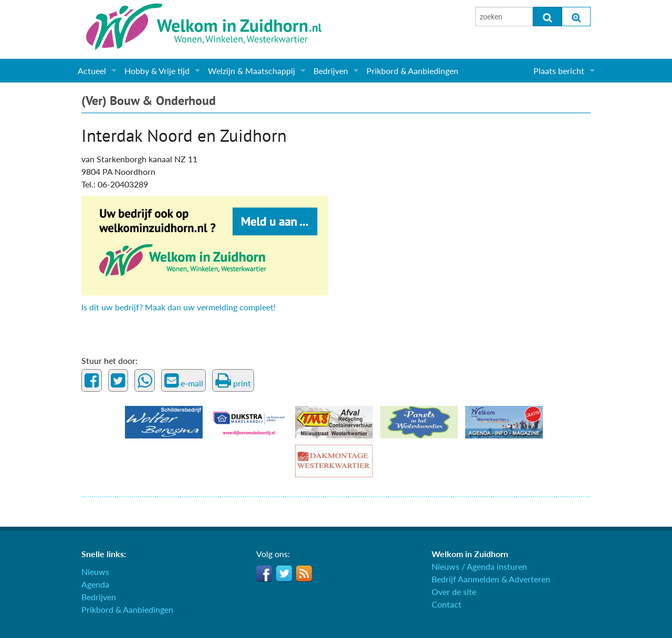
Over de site (454, 592)
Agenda (95, 584)
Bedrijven (331, 71)
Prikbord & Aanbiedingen (412, 71)
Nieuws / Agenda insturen (479, 566)
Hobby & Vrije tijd (157, 71)
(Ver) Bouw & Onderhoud (149, 101)
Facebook (264, 573)
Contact (447, 604)
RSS (304, 573)
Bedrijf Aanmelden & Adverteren (491, 579)
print (233, 381)
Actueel (92, 71)
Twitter (284, 573)
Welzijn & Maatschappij (251, 71)
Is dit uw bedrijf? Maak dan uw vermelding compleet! (178, 307)
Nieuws (95, 572)
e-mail (184, 381)
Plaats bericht (559, 71)
